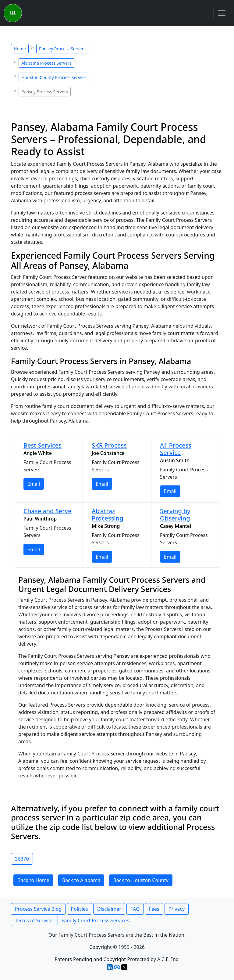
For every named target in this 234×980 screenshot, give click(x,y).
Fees (154, 909)
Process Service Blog (38, 909)
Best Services (43, 445)
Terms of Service (34, 921)
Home (20, 49)
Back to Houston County (141, 880)
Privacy (177, 909)
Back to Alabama (81, 880)
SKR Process (109, 445)
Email (34, 484)
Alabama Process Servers (46, 63)
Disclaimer (109, 909)
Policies (80, 909)
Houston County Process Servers (54, 77)
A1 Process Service (176, 449)
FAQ (135, 909)
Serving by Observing (175, 515)
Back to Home (33, 880)
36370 (22, 859)
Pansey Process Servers (62, 49)
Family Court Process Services (95, 921)
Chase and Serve (48, 511)
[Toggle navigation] (222, 13)
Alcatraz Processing (108, 515)
